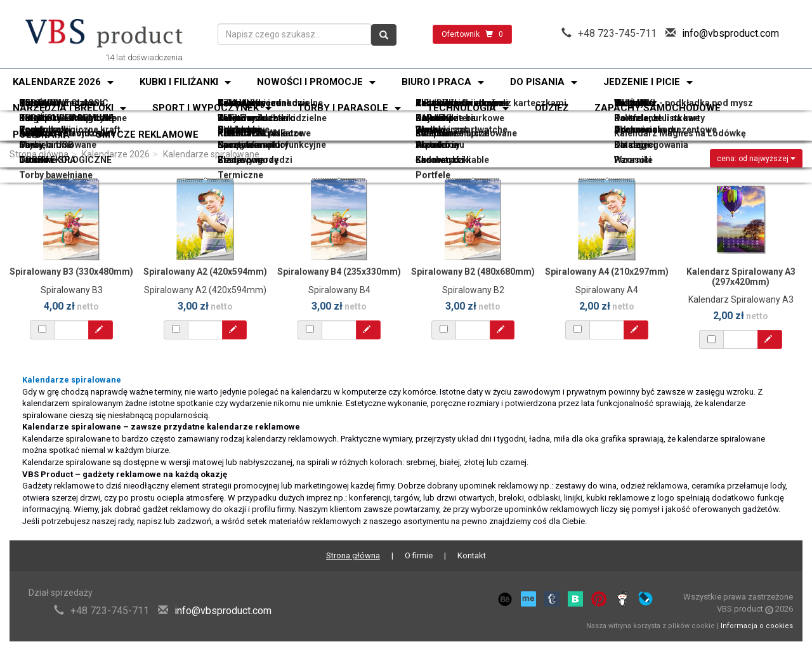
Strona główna (39, 154)
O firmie (419, 555)
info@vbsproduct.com (730, 33)
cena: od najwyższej (756, 159)
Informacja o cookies (757, 626)
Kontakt (472, 555)
